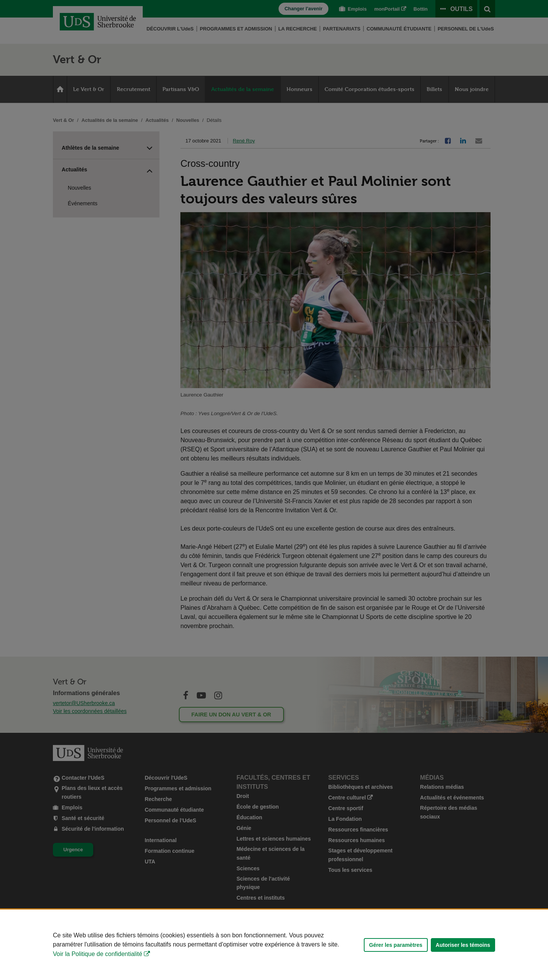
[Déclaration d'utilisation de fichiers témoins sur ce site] (274, 945)
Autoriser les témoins (463, 945)
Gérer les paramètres (396, 945)
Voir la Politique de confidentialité (98, 954)
